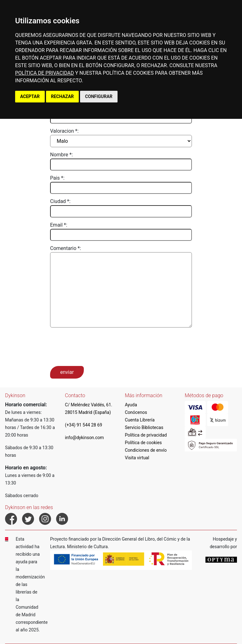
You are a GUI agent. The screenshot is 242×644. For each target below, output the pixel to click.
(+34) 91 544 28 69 (84, 425)
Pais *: (57, 178)
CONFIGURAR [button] (99, 96)
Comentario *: (66, 248)
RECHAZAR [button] (62, 96)
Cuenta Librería (140, 420)
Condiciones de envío (146, 450)
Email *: (59, 225)
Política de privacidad (146, 435)
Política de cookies (143, 443)
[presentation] (98, 346)
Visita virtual (137, 458)
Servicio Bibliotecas (144, 427)
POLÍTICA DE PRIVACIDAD (44, 73)
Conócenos (136, 412)
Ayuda (131, 405)
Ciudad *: (60, 201)
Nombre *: (61, 155)
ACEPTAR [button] (30, 96)
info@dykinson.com (84, 438)
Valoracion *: (64, 131)
